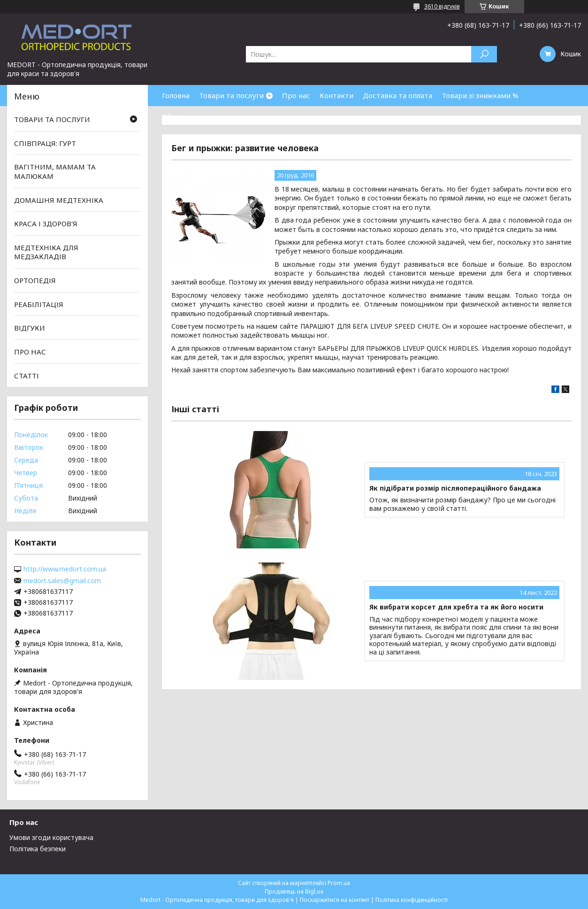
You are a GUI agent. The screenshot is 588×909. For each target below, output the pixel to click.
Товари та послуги (231, 95)
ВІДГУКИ (30, 328)
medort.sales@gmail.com (62, 581)
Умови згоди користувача (51, 837)
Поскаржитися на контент (335, 900)
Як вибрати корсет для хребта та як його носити (456, 607)
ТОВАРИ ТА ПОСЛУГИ (52, 119)
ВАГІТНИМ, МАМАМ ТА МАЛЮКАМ (55, 171)
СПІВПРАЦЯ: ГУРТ (45, 143)
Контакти (336, 95)
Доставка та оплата (397, 95)
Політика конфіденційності (412, 900)
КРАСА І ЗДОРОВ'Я (46, 223)
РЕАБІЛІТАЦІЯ (39, 304)
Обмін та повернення (199, 116)
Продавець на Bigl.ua (294, 891)
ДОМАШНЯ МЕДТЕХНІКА (59, 200)
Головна (176, 95)
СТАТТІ (27, 375)
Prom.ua (339, 883)
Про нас (296, 95)
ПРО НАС (30, 352)
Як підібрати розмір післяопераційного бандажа (455, 488)
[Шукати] (484, 54)
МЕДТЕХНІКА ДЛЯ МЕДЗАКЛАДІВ (46, 252)
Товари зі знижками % (480, 95)
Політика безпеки (38, 849)
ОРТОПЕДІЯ (35, 280)
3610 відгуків (442, 6)
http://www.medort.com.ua (65, 569)
